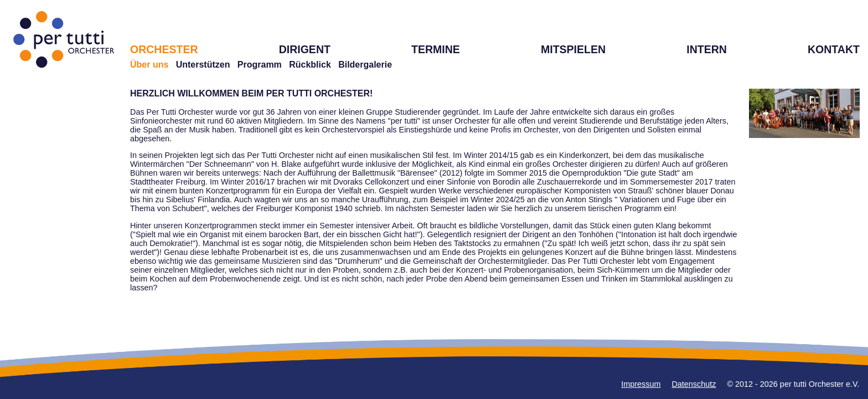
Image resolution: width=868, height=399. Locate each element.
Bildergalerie (365, 65)
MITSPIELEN (573, 49)
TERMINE (436, 49)
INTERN (707, 49)
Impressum (641, 384)
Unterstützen (203, 65)
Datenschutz (694, 384)
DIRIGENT (305, 49)
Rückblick (310, 65)
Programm (260, 65)
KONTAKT (834, 49)
